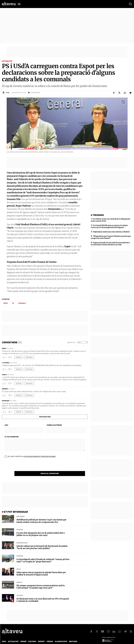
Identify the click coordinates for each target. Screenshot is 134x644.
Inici (4, 637)
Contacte (14, 640)
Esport (41, 637)
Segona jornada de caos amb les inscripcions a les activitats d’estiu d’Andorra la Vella (110, 244)
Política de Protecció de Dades (44, 640)
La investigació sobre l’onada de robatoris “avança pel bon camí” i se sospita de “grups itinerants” (43, 555)
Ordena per (71, 343)
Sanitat (19, 577)
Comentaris (35, 93)
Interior (20, 525)
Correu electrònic (54, 425)
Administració (22, 538)
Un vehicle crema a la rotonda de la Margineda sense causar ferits (110, 220)
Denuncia (29, 357)
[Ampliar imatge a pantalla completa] (123, 102)
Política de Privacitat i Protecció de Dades (40, 456)
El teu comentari (12, 437)
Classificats (61, 637)
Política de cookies (67, 640)
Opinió (23, 637)
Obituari (73, 637)
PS (13, 303)
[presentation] (23, 466)
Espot (6, 303)
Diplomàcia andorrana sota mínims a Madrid (111, 232)
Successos (20, 512)
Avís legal (82, 640)
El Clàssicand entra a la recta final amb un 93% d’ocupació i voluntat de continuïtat (43, 595)
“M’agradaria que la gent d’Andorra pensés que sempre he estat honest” (111, 237)
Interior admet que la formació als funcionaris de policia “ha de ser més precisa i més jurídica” (42, 542)
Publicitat (24, 640)
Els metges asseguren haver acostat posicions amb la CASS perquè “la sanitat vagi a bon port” (41, 582)
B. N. (8, 93)
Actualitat (7, 61)
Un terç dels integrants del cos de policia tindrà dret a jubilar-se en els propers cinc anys (41, 529)
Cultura (20, 590)
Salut (19, 564)
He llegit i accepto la (30, 456)
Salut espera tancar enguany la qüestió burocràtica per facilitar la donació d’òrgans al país (41, 569)
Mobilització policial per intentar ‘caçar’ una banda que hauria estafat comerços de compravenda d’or (41, 516)
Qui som (5, 640)
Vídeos (50, 637)
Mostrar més (45, 417)
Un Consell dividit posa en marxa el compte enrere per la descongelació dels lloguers (109, 226)
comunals (22, 303)
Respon (19, 357)
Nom (6, 425)
